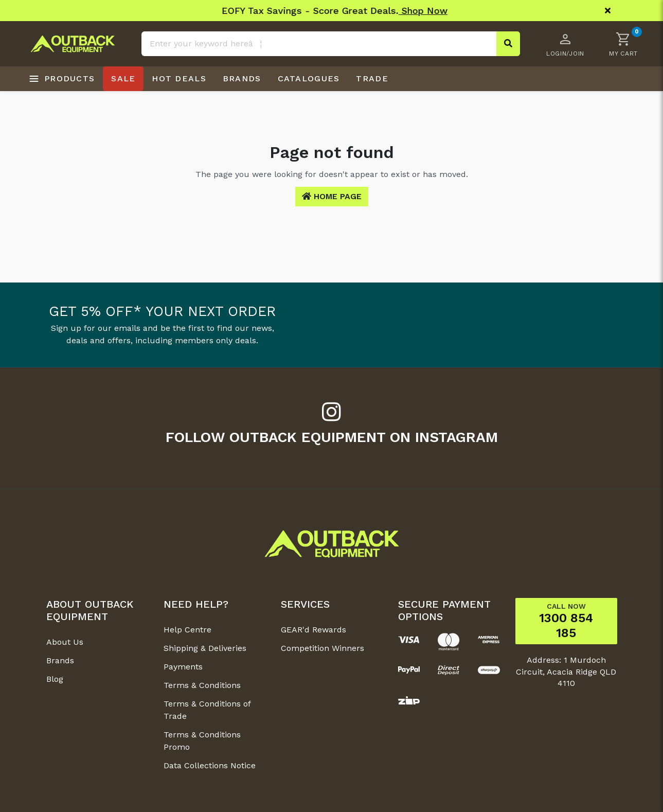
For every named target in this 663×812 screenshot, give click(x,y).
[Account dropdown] (565, 44)
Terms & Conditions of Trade (207, 710)
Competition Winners (322, 648)
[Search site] (508, 44)
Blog (55, 679)
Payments (183, 667)
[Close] (608, 11)
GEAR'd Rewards (313, 630)
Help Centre (187, 630)
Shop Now (405, 11)
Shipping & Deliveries (205, 648)
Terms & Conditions (202, 685)
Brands (60, 660)
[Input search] (330, 44)
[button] (623, 44)
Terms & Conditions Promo (202, 741)
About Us (65, 642)
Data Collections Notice (210, 765)
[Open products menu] (62, 79)
